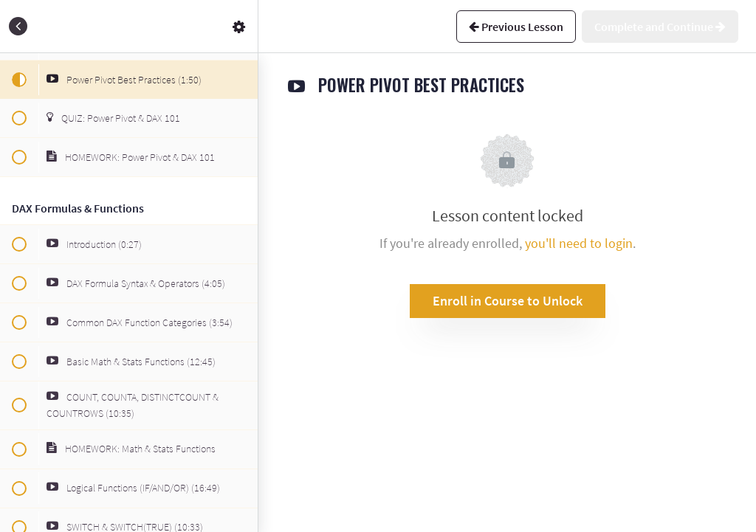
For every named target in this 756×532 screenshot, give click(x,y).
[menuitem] (239, 26)
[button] (18, 26)
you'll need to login (579, 243)
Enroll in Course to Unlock (508, 301)
